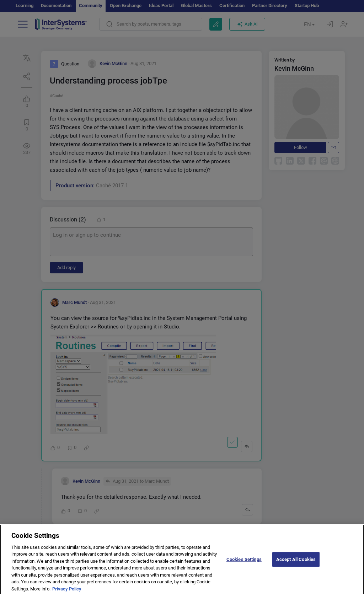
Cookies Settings (244, 564)
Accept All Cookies (296, 564)
